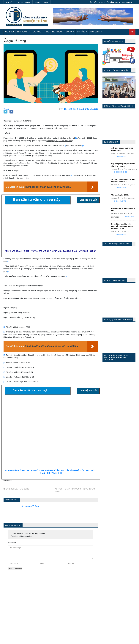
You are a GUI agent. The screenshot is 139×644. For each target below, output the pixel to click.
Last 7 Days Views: (104, 590)
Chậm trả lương (73, 489)
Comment (13, 543)
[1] (76, 138)
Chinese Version (42, 2)
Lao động (37, 32)
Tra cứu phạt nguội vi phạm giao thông (73, 618)
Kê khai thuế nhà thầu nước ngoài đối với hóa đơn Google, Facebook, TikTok (123, 226)
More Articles (69, 632)
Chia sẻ (6, 109)
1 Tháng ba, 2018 (91, 109)
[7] (8, 271)
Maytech (50, 640)
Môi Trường (57, 32)
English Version (23, 2)
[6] (8, 261)
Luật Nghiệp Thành (30, 506)
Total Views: (100, 598)
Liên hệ (9, 2)
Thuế (47, 32)
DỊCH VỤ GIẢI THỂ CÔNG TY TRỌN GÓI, (23, 470)
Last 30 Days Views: (104, 594)
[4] (83, 145)
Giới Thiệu (10, 32)
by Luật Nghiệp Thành (73, 109)
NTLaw (85, 489)
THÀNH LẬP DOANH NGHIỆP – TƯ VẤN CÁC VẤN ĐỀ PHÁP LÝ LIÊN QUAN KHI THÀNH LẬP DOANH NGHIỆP (51, 251)
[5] (71, 175)
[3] (65, 145)
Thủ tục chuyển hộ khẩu (120, 195)
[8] (66, 276)
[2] (74, 141)
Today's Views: (101, 587)
